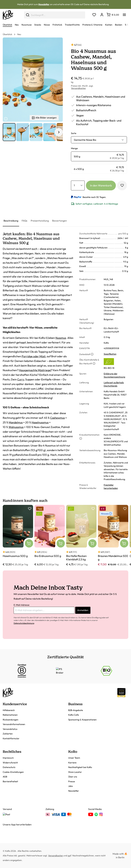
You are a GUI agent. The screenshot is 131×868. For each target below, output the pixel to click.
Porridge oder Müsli (34, 356)
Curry (21, 379)
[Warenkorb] (113, 15)
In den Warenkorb (101, 185)
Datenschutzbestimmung (24, 623)
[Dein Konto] (102, 15)
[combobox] (55, 15)
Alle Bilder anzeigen (44, 118)
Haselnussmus (40, 422)
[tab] (11, 221)
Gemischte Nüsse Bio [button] (85, 140)
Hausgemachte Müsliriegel (35, 370)
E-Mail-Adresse (21, 605)
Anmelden (83, 610)
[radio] (99, 156)
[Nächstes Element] (59, 132)
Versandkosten (78, 88)
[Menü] (124, 14)
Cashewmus (57, 418)
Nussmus (61, 338)
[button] (9, 132)
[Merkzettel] (94, 15)
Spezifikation (110, 354)
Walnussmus (16, 427)
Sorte (74, 133)
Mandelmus (16, 422)
